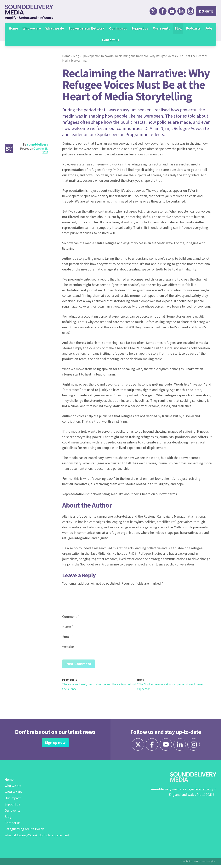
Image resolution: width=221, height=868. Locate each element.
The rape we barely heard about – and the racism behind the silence (99, 687)
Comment (71, 617)
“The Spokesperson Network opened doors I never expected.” (170, 687)
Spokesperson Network (87, 28)
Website (68, 647)
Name (68, 627)
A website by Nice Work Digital (198, 865)
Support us (140, 28)
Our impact (118, 28)
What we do (55, 28)
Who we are (32, 28)
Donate (206, 11)
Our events (161, 28)
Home (13, 28)
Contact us (110, 40)
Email (67, 637)
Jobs (209, 28)
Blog (178, 28)
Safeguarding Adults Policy (24, 832)
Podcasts (193, 28)
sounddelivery (38, 144)
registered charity (200, 792)
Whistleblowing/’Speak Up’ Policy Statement (37, 838)
